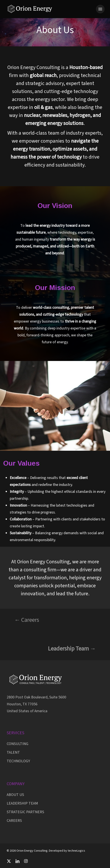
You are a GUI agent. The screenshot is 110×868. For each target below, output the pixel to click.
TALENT (13, 752)
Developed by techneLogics (67, 851)
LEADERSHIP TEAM (22, 803)
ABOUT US (15, 795)
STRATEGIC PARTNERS (25, 812)
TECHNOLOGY (18, 761)
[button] (100, 9)
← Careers (27, 620)
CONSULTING (18, 744)
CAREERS (14, 821)
